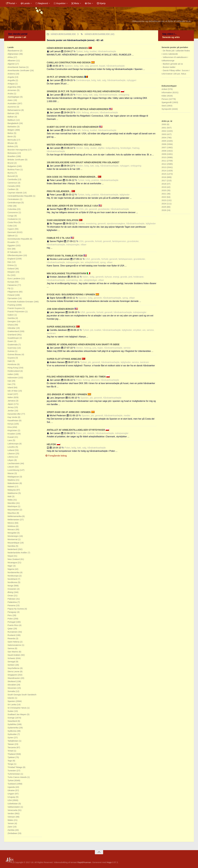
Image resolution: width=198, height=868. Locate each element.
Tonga (11, 764)
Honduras (12, 364)
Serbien (11, 665)
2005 (164, 141)
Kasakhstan (13, 420)
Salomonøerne (15, 645)
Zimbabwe (13, 833)
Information (167, 92)
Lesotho (12, 447)
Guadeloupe (13, 338)
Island (11, 387)
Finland (11, 295)
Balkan (11, 117)
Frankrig (12, 305)
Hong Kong (13, 368)
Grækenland (14, 331)
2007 (164, 147)
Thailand (12, 754)
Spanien (12, 701)
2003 (164, 134)
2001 (164, 128)
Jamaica (12, 401)
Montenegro (13, 536)
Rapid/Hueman (84, 862)
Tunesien (12, 771)
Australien (12, 103)
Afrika (11, 57)
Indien (11, 374)
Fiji (9, 288)
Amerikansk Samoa (17, 67)
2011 (164, 161)
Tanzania (12, 747)
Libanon (12, 453)
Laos (10, 440)
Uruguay (12, 797)
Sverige (11, 718)
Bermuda (12, 140)
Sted (164, 106)
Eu (9, 275)
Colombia (12, 209)
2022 (164, 197)
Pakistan (12, 599)
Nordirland (13, 579)
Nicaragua (13, 562)
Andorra (12, 74)
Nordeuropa (13, 576)
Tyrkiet (11, 780)
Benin (11, 136)
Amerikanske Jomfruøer (19, 70)
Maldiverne (13, 493)
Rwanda (12, 638)
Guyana (11, 358)
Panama (12, 605)
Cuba (10, 226)
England (12, 259)
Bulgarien (12, 166)
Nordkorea (13, 582)
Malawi (11, 486)
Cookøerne (13, 219)
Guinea (11, 351)
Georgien (12, 321)
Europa (11, 282)
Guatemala (13, 344)
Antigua (11, 84)
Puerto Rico (13, 625)
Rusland (12, 635)
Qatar (10, 629)
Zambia (11, 830)
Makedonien (13, 483)
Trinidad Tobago (15, 767)
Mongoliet (12, 533)
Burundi (11, 176)
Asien (10, 100)
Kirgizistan (13, 430)
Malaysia (12, 490)
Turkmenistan (14, 774)
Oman (11, 595)
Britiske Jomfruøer (16, 160)
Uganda (11, 787)
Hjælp (101, 3)
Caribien (12, 189)
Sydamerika (13, 728)
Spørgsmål (167, 102)
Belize (11, 133)
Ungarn (11, 794)
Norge (11, 586)
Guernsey (12, 348)
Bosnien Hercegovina (18, 150)
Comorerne (13, 212)
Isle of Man (13, 391)
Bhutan (11, 143)
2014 (164, 171)
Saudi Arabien (14, 655)
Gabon (11, 315)
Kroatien (12, 434)
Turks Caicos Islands (17, 777)
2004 (164, 138)
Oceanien (12, 589)
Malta (10, 500)
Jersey (11, 407)
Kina (10, 427)
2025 (164, 207)
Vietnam (12, 817)
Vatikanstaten (14, 807)
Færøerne (12, 285)
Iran (10, 384)
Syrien (11, 737)
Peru (10, 615)
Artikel (165, 89)
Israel (10, 394)
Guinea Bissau (15, 354)
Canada (11, 186)
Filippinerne (13, 292)
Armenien (12, 90)
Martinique (13, 506)
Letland (11, 450)
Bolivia (11, 146)
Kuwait (11, 437)
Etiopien (12, 272)
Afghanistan (13, 54)
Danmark (12, 232)
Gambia (11, 318)
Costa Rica (13, 222)
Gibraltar (12, 328)
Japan (11, 404)
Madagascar (14, 477)
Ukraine (11, 790)
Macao (11, 473)
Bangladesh (13, 123)
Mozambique (14, 543)
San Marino (13, 652)
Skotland (12, 681)
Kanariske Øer (14, 414)
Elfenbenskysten (15, 255)
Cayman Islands (15, 193)
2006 (164, 144)
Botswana (12, 153)
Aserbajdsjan (14, 97)
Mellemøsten (14, 520)
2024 (164, 204)
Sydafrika (12, 724)
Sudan (11, 711)
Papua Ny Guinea (16, 609)
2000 (164, 124)
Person (165, 99)
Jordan (11, 411)
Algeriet (11, 64)
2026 (164, 210)
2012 (164, 164)
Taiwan (11, 744)
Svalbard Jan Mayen (17, 714)
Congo (11, 216)
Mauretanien (14, 510)
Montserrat (13, 539)
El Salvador (13, 252)
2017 (164, 180)
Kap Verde (13, 417)
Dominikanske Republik (19, 239)
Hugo (109, 862)
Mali (10, 496)
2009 (164, 154)
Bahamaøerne (14, 110)
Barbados (12, 127)
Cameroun (13, 183)
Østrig (11, 592)
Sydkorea (12, 731)
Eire (10, 249)
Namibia (12, 546)
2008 (164, 151)
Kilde (164, 96)
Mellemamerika (15, 516)
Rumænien (13, 632)
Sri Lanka (12, 704)
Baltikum (12, 120)
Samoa (11, 648)
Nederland (13, 549)
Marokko (12, 503)
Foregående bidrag (56, 456)
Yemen (11, 823)
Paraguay (12, 612)
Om (88, 3)
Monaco (12, 529)
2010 (164, 157)
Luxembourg (14, 470)
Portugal (12, 622)
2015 (164, 174)
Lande (25, 3)
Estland (11, 269)
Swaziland (13, 721)
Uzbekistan (13, 804)
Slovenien (12, 688)
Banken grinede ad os (173, 64)
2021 (164, 194)
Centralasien (14, 199)
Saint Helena (14, 642)
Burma (11, 173)
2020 (164, 190)
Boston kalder (169, 67)
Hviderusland (14, 371)
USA (10, 800)
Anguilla (12, 80)
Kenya (11, 424)
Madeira (12, 480)
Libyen (11, 460)
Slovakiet (12, 685)
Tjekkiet (11, 757)
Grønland (12, 335)
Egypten (12, 245)
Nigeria (11, 569)
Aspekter (60, 3)
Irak (10, 381)
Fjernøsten (13, 298)
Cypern (11, 229)
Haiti (10, 361)
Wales (11, 820)
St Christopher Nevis (17, 708)
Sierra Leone (14, 671)
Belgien (11, 130)
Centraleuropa (14, 202)
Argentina (12, 87)
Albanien (12, 60)
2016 (164, 177)
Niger (10, 566)
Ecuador (12, 242)
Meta (75, 3)
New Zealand (14, 559)
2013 (164, 167)
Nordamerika (14, 572)
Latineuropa (13, 444)
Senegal (12, 662)
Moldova (12, 526)
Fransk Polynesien (16, 311)
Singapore (13, 675)
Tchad (11, 751)
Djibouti (11, 236)
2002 (164, 131)
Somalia (12, 691)
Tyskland (12, 784)
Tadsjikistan (13, 741)
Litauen (11, 467)
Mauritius (12, 513)
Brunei (11, 163)
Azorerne (12, 107)
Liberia (11, 457)
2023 (164, 200)
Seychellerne (14, 668)
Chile (10, 206)
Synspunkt (167, 109)
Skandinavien (14, 678)
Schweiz (12, 658)
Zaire (10, 827)
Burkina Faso (14, 169)
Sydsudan (12, 734)
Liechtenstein (14, 463)
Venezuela (13, 810)
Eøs (10, 262)
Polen (11, 619)
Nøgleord (42, 3)
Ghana (11, 325)
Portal (10, 3)
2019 (164, 187)
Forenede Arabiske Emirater (21, 302)
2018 (164, 184)
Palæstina (12, 602)
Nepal (11, 556)
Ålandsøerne (14, 51)
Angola (11, 77)
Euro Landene (14, 278)
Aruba (11, 94)
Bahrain (11, 113)
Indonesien (13, 378)
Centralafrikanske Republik (20, 196)
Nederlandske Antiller (18, 553)
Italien (11, 397)
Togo (10, 761)
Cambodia (13, 179)
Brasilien (12, 156)
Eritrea (11, 265)
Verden (11, 813)
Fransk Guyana (15, 308)
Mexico (11, 523)
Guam (11, 341)
